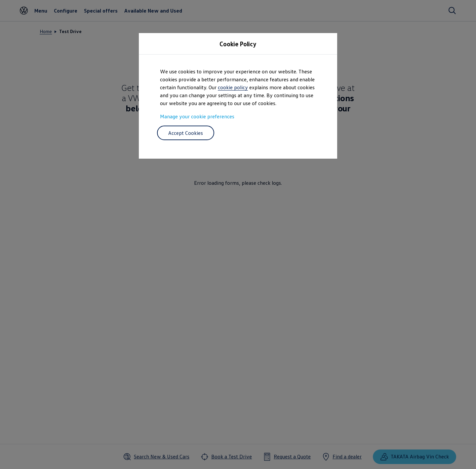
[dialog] (238, 234)
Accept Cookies (186, 133)
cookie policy (233, 87)
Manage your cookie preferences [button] (197, 116)
